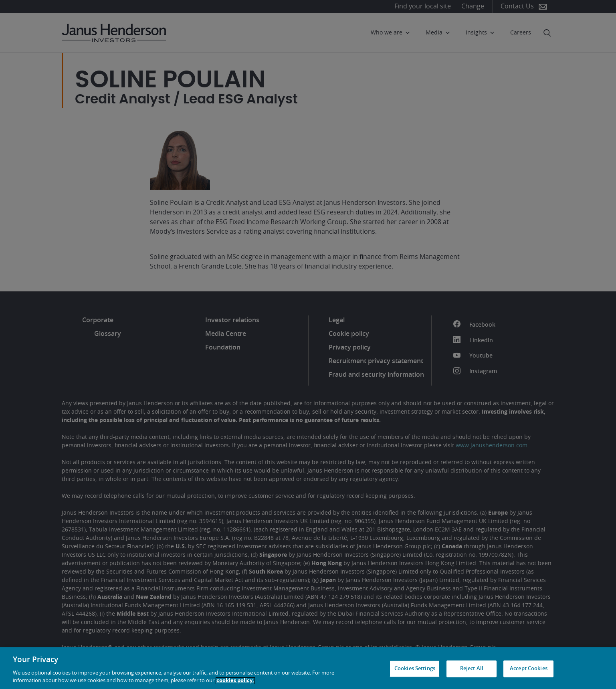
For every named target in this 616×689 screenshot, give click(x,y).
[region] (308, 668)
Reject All (472, 669)
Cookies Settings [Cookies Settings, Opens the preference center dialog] (415, 669)
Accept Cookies (529, 669)
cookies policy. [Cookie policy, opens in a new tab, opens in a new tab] (235, 681)
